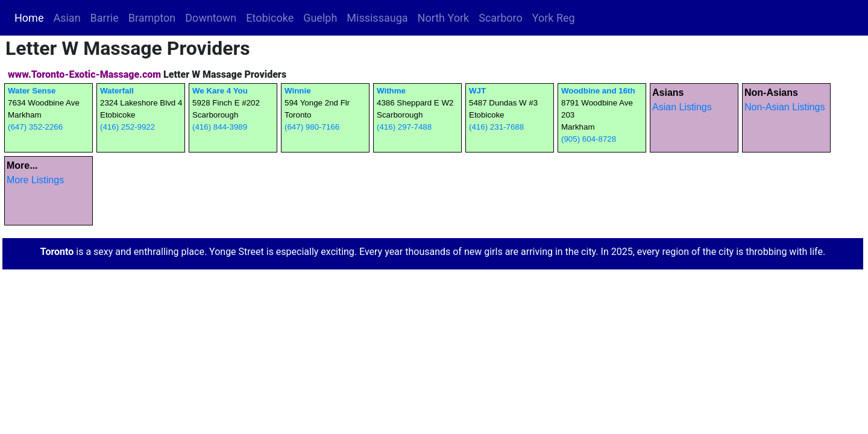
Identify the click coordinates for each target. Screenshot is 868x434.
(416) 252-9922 (127, 127)
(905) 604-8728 (589, 139)
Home (31, 17)
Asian (67, 18)
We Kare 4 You (220, 91)
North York (444, 18)
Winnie (298, 91)
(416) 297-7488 (404, 127)
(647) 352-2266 (35, 127)
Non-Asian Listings (785, 107)
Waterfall (117, 91)
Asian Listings (682, 107)
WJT (477, 91)
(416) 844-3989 (220, 127)
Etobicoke (270, 18)
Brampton (152, 18)
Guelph (320, 18)
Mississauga (377, 18)
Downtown (211, 18)
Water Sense (32, 91)
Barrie (105, 18)
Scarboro (501, 18)
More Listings (35, 180)
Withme (391, 91)
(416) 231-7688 (496, 127)
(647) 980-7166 (312, 127)
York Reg (554, 18)
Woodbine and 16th (598, 91)
